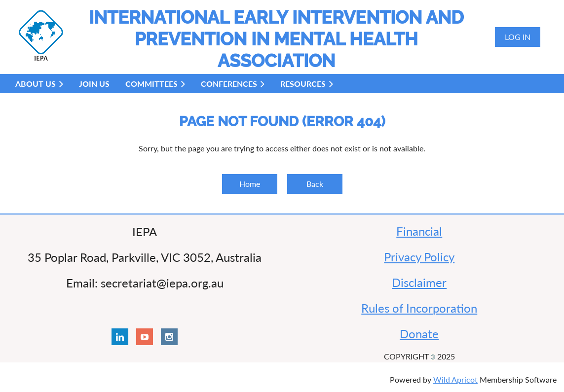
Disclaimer (419, 282)
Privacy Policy (419, 257)
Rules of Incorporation (419, 308)
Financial (419, 231)
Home (250, 184)
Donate (419, 334)
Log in (518, 37)
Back (315, 184)
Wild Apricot (455, 379)
